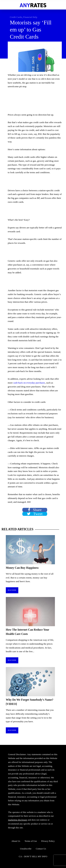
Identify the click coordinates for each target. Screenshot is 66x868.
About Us (16, 841)
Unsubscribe (26, 849)
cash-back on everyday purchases (29, 383)
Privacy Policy (48, 841)
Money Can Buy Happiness (22, 568)
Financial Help (30, 17)
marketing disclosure (18, 820)
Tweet (35, 514)
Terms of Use (31, 841)
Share (35, 510)
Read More (12, 590)
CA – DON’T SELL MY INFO (33, 856)
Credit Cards (16, 17)
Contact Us (41, 849)
